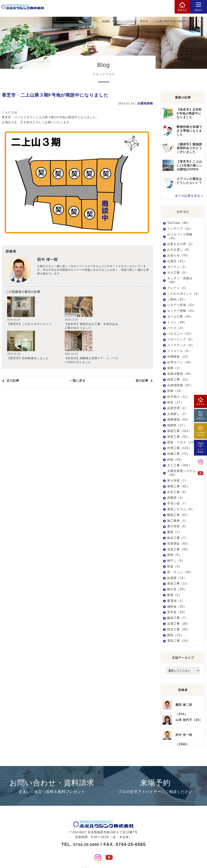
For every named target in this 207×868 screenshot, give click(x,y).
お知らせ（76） (179, 255)
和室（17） (175, 402)
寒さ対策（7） (178, 480)
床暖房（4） (176, 498)
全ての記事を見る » (190, 196)
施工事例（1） (178, 520)
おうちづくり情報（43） (180, 236)
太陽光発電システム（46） (181, 473)
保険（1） (174, 368)
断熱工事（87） (179, 515)
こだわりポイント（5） (184, 293)
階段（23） (175, 635)
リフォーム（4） (179, 351)
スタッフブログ (125, 21)
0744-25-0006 (86, 838)
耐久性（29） (177, 589)
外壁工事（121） (179, 448)
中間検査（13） (179, 356)
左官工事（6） (178, 492)
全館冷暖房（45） (180, 374)
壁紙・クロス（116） (183, 442)
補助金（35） (177, 606)
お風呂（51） (177, 261)
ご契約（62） (177, 299)
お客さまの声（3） (181, 244)
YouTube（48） (179, 223)
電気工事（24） (179, 641)
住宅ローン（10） (180, 362)
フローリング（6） (181, 339)
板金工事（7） (178, 538)
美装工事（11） (179, 583)
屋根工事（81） (179, 486)
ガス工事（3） (178, 272)
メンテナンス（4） (181, 345)
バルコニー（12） (180, 334)
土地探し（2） (178, 414)
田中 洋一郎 (49, 260)
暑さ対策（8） (178, 526)
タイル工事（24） (180, 316)
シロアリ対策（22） (182, 305)
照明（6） (174, 555)
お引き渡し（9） (179, 250)
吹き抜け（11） (179, 396)
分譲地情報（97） (180, 385)
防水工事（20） (179, 629)
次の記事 (12, 350)
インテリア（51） (180, 228)
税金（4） (174, 566)
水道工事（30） (179, 549)
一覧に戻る (77, 350)
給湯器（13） (177, 578)
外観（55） (175, 459)
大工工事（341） (179, 465)
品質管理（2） (178, 408)
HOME (106, 21)
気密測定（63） (179, 543)
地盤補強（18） (179, 419)
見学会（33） (177, 612)
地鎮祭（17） (177, 425)
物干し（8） (176, 560)
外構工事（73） (179, 454)
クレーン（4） (178, 288)
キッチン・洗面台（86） (180, 280)
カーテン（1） (178, 267)
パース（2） (176, 328)
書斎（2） (174, 532)
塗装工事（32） (179, 437)
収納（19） (175, 391)
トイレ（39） (177, 322)
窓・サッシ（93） (180, 572)
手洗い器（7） (178, 503)
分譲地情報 (146, 103)
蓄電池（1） (176, 601)
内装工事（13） (179, 379)
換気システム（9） (181, 509)
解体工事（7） (178, 618)
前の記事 (142, 350)
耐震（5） (174, 595)
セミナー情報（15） (182, 311)
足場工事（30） (179, 623)
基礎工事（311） (179, 431)
